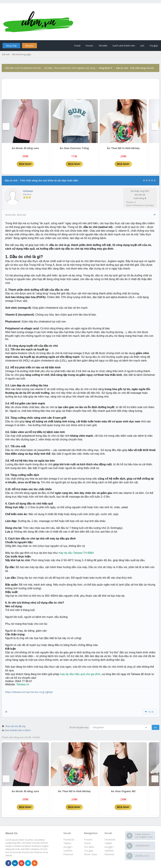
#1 (155, 215)
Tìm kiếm (103, 46)
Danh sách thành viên (124, 46)
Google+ (109, 847)
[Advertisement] (80, 88)
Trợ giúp (154, 46)
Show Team (91, 854)
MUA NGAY (25, 164)
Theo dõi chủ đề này (15, 726)
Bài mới (6, 54)
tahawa (28, 191)
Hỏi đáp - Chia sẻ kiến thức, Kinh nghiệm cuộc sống (70, 68)
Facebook (110, 839)
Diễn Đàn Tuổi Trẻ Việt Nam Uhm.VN (23, 68)
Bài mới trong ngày (22, 54)
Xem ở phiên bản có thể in (18, 730)
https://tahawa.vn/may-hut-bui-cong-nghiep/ (29, 692)
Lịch (142, 46)
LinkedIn (109, 851)
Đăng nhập (11, 46)
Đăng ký (29, 46)
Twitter (108, 843)
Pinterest (109, 854)
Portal (77, 46)
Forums (89, 46)
